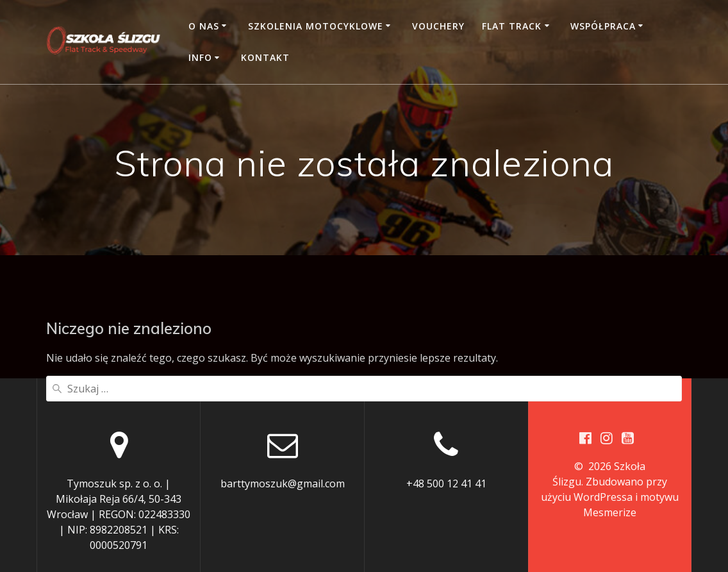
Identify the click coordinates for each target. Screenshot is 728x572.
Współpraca (603, 26)
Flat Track (512, 26)
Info (200, 57)
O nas (204, 26)
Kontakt (265, 57)
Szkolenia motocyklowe (316, 26)
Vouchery (438, 26)
